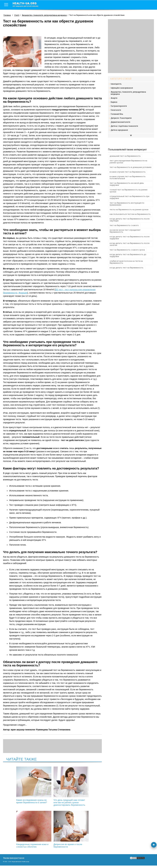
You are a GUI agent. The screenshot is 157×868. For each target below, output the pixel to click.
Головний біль (117, 114)
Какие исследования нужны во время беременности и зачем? (20, 785)
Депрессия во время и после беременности (52, 832)
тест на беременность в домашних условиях (130, 167)
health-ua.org (28, 4)
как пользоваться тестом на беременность (130, 214)
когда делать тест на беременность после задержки (130, 238)
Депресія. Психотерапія (121, 118)
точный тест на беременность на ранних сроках (128, 191)
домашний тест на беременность (125, 156)
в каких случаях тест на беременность (128, 172)
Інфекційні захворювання (122, 88)
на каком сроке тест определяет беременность (125, 231)
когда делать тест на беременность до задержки (128, 255)
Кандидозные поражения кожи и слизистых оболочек (85, 785)
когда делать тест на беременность (126, 268)
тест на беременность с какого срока (127, 250)
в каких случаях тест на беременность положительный (128, 177)
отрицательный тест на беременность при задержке (129, 197)
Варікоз (114, 102)
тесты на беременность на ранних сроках (129, 210)
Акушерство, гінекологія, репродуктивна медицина (128, 93)
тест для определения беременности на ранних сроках (128, 162)
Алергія (114, 98)
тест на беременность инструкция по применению (127, 204)
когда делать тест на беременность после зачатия (130, 244)
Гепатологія (116, 110)
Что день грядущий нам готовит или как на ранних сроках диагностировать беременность (52, 788)
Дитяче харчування (119, 130)
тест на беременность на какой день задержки (127, 184)
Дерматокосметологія (120, 122)
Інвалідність (116, 84)
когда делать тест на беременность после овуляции (130, 220)
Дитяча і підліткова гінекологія (124, 126)
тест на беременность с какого (124, 225)
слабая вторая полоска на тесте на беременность (126, 262)
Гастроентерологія (119, 106)
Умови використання (14, 860)
